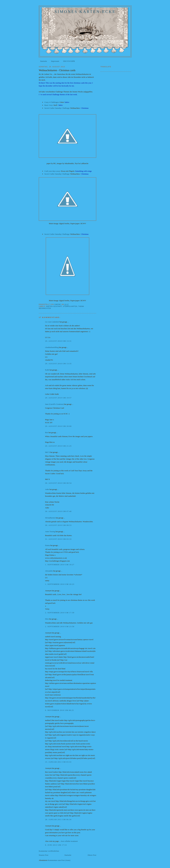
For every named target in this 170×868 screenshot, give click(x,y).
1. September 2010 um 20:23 (60, 584)
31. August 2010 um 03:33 (58, 539)
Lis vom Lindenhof (52, 322)
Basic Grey (48, 105)
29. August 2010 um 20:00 (58, 426)
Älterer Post (92, 855)
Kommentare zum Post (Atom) (59, 860)
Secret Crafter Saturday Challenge (57, 108)
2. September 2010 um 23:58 (60, 626)
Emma (47, 545)
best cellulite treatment (69, 841)
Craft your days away (52, 171)
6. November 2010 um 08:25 (59, 710)
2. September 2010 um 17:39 (60, 613)
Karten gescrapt (54, 306)
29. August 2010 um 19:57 (58, 398)
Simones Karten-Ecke (85, 12)
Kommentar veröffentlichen (49, 851)
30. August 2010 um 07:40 (58, 511)
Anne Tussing (50, 531)
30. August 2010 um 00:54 (58, 483)
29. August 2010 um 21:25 (58, 446)
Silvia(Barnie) (50, 518)
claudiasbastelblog (52, 347)
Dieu (47, 619)
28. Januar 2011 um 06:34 (58, 819)
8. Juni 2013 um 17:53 (56, 845)
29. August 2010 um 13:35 (58, 364)
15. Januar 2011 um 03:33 (58, 762)
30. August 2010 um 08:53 (58, 525)
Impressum (55, 61)
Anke (47, 489)
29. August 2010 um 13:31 (58, 341)
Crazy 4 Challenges (52, 102)
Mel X (47, 452)
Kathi (47, 370)
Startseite (44, 61)
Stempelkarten (70, 306)
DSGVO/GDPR (69, 61)
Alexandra (49, 571)
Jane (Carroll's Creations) (54, 404)
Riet (47, 432)
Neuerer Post (44, 855)
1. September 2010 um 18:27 (60, 565)
